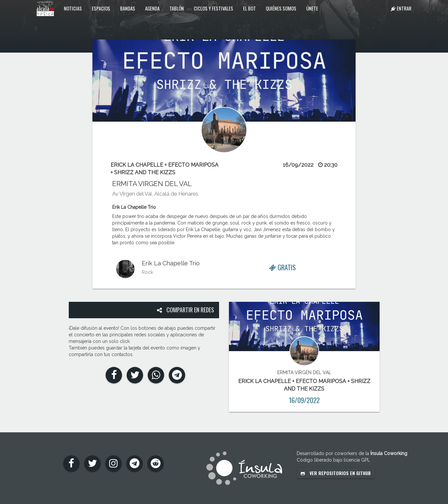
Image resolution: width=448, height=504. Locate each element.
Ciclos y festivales (213, 8)
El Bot (249, 8)
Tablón (177, 8)
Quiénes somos (281, 8)
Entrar (401, 8)
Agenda (152, 8)
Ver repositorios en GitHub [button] (336, 473)
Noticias (73, 8)
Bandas (128, 8)
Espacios (101, 8)
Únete (312, 8)
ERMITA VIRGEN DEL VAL (152, 184)
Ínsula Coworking (389, 453)
